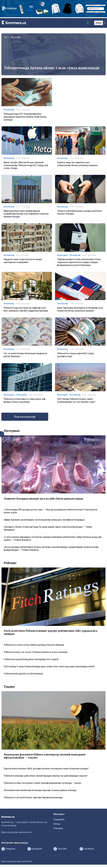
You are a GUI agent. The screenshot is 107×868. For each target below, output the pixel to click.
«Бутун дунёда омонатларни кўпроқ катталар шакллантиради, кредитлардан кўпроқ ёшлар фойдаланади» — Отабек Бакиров (51, 548)
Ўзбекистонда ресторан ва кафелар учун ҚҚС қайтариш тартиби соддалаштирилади (26, 309)
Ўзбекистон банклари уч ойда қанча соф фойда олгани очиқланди (25, 400)
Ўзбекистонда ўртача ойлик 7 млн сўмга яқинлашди (52, 68)
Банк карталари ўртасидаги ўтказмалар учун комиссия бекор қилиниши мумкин (80, 309)
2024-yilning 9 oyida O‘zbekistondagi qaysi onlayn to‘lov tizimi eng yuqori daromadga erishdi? (49, 667)
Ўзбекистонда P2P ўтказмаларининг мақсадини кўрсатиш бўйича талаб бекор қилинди (25, 117)
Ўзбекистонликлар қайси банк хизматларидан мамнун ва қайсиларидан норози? (46, 776)
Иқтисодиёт (63, 255)
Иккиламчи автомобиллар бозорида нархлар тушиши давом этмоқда (40, 790)
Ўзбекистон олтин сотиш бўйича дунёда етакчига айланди (34, 645)
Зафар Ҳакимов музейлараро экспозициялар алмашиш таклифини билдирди (44, 520)
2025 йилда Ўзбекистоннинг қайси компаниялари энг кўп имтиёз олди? (76, 400)
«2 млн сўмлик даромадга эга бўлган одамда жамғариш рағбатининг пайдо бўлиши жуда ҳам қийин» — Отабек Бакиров (53, 538)
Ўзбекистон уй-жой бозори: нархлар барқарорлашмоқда (33, 797)
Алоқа (57, 824)
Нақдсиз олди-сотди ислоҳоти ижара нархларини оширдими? (23, 261)
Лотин (99, 23)
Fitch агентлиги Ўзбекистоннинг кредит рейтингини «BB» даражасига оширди (51, 632)
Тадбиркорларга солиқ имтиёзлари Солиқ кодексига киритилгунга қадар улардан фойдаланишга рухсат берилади (79, 262)
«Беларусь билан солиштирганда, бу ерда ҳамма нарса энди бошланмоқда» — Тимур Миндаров (48, 528)
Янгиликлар (9, 110)
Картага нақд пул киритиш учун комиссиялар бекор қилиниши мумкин (77, 164)
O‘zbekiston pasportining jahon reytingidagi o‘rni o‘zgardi (31, 659)
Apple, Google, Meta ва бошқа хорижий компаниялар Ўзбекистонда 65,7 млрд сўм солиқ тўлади (26, 165)
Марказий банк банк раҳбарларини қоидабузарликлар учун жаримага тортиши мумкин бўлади (26, 214)
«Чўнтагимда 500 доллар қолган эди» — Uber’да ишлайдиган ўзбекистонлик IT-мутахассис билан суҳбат (51, 511)
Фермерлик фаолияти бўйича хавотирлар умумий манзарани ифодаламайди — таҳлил (45, 756)
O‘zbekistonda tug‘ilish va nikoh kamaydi (23, 674)
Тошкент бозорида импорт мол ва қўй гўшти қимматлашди (43, 499)
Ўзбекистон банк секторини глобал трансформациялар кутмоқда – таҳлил (42, 783)
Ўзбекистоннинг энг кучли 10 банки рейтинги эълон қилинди (36, 652)
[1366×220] (53, 16)
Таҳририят (59, 819)
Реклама (58, 828)
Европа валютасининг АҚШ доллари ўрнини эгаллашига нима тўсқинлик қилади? (46, 769)
